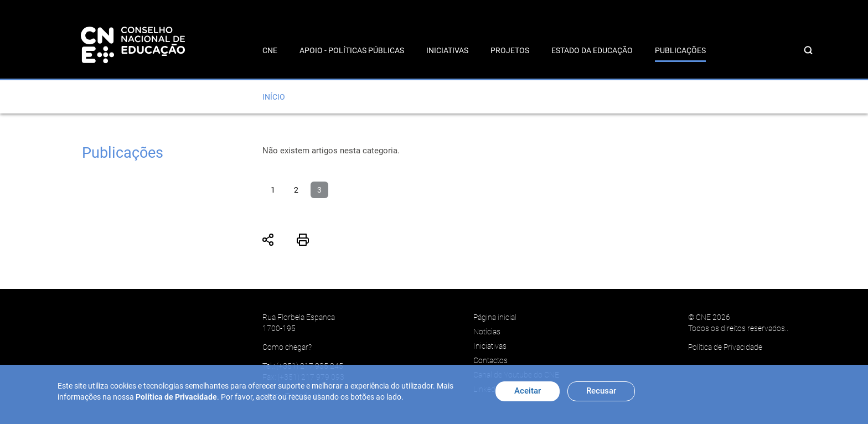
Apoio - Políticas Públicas (352, 50)
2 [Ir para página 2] (296, 190)
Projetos (510, 50)
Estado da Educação (592, 50)
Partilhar (268, 240)
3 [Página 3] (319, 190)
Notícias (487, 332)
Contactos (490, 360)
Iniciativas (447, 50)
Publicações (680, 50)
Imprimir (303, 240)
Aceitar (528, 391)
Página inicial (495, 317)
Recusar (601, 391)
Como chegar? (287, 347)
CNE (270, 50)
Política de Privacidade (725, 347)
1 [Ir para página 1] (273, 190)
